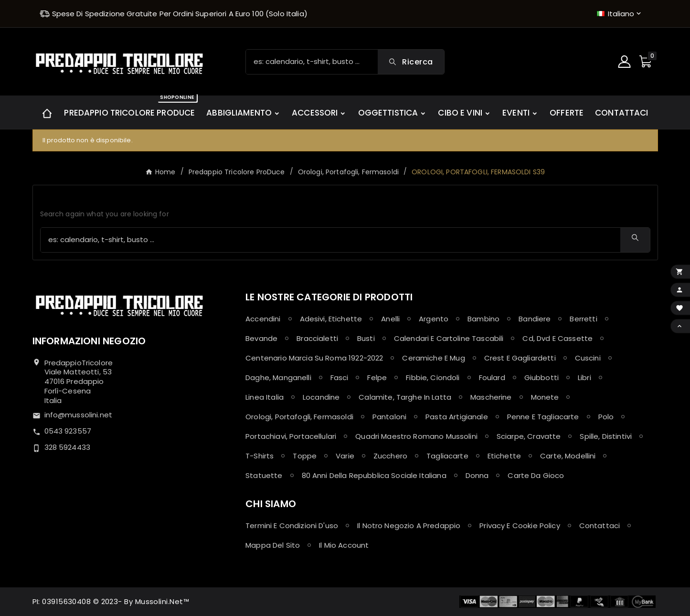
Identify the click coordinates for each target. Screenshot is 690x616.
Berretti (583, 319)
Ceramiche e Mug (433, 358)
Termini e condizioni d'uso (292, 526)
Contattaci (600, 526)
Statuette (264, 475)
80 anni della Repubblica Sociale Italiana (374, 475)
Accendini (263, 319)
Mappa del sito (273, 545)
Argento (434, 319)
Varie (345, 456)
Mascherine (491, 397)
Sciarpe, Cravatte (529, 436)
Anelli (390, 319)
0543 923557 (68, 431)
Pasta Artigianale (457, 417)
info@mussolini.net (79, 415)
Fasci (340, 377)
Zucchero (390, 456)
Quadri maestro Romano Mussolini (416, 436)
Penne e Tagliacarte (543, 417)
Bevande (261, 338)
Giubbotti (541, 377)
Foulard (492, 377)
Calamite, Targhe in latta (405, 397)
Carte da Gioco (536, 475)
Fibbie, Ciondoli (433, 377)
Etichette (504, 456)
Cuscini (588, 358)
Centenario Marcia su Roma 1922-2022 (314, 358)
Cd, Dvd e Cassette (557, 338)
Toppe (305, 456)
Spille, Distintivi (606, 436)
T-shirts (260, 456)
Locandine (321, 397)
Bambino (483, 319)
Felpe (377, 377)
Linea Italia (265, 397)
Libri (584, 377)
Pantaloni (389, 417)
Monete (545, 397)
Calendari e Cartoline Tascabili (449, 338)
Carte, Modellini (568, 456)
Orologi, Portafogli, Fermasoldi (299, 417)
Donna (477, 475)
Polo (606, 417)
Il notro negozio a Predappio (409, 526)
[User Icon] (626, 62)
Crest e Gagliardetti (520, 358)
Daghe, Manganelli (278, 377)
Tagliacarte (447, 456)
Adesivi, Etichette (331, 319)
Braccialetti (317, 338)
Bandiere (535, 319)
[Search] (411, 62)
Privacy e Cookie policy (520, 526)
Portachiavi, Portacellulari (291, 436)
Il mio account (344, 545)
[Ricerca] (312, 62)
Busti (366, 338)
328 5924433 (68, 447)
